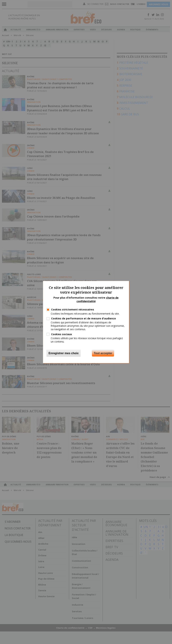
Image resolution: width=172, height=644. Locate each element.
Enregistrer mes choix (64, 353)
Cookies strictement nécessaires (73, 309)
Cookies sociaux (62, 334)
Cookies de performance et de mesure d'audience (83, 318)
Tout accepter (103, 353)
